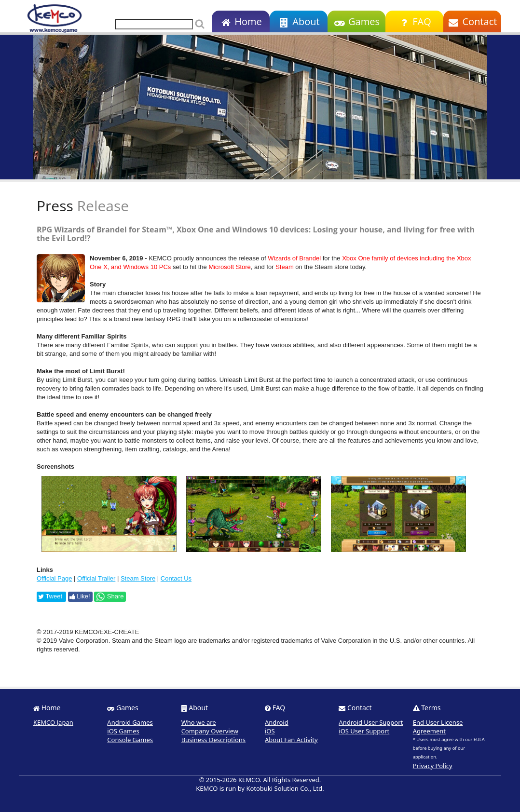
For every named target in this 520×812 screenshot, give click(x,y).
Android (277, 722)
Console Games (130, 740)
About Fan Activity (291, 740)
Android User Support (371, 722)
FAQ (414, 21)
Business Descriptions (213, 740)
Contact (472, 21)
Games (356, 21)
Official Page (54, 578)
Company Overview (210, 731)
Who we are (199, 722)
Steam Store (138, 578)
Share (109, 596)
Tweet (50, 596)
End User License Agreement (438, 727)
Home (240, 21)
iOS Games (123, 731)
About (298, 21)
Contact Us (176, 578)
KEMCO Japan (53, 722)
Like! (80, 596)
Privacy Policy (433, 766)
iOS (270, 731)
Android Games (130, 722)
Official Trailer (96, 578)
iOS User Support (364, 731)
